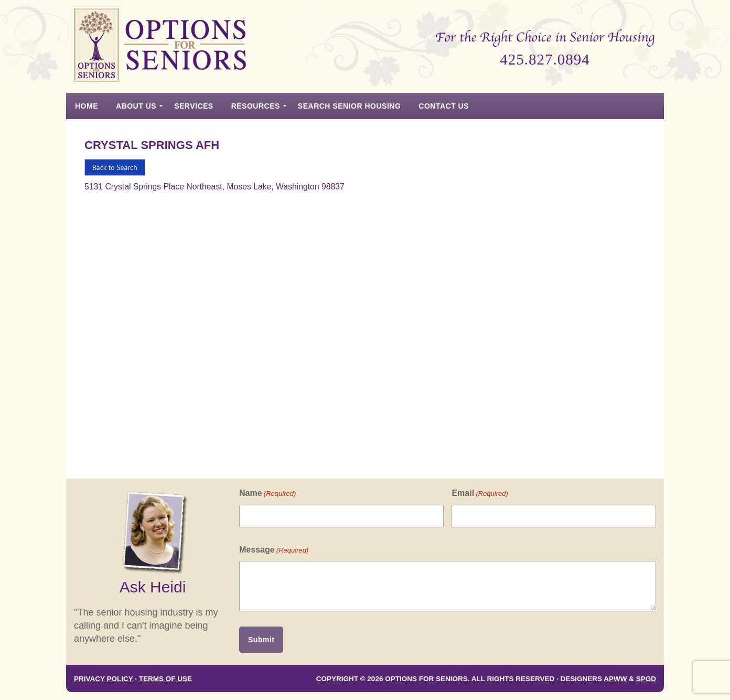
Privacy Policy (104, 679)
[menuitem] (87, 106)
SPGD (646, 679)
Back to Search (115, 167)
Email (480, 494)
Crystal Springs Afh (152, 145)
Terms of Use (165, 679)
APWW (615, 679)
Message (274, 550)
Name (267, 494)
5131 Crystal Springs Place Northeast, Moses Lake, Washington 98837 (214, 187)
